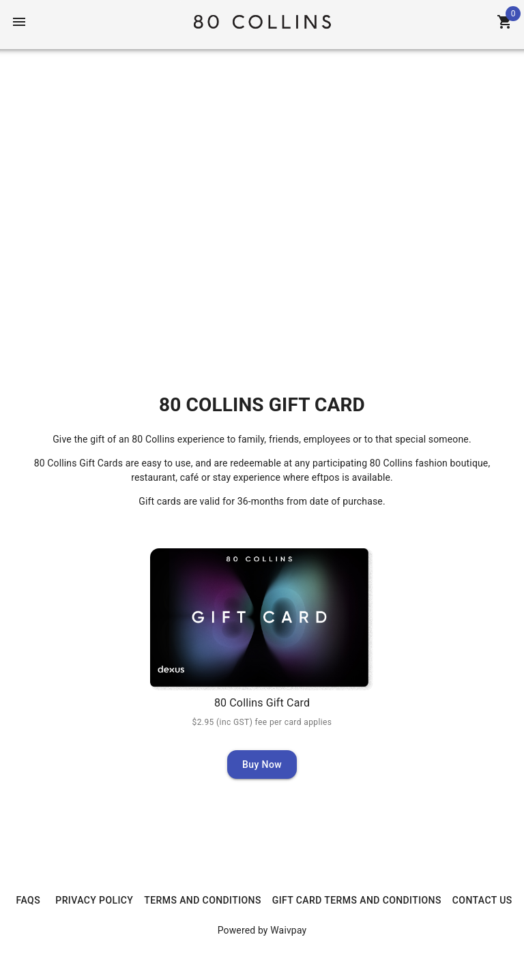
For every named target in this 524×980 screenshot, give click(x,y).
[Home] (262, 21)
